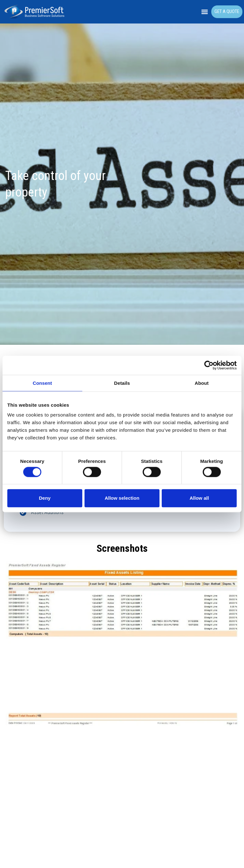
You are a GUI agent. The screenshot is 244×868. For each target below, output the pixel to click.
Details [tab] (122, 383)
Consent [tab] (42, 383)
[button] (205, 12)
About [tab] (202, 383)
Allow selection (122, 498)
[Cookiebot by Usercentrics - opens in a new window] (209, 365)
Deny (45, 498)
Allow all (199, 498)
